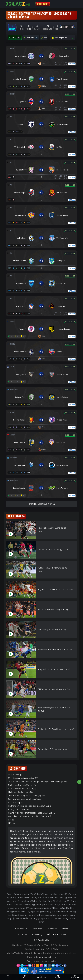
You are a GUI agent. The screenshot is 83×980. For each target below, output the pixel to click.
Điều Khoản (37, 929)
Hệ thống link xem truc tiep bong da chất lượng (29, 806)
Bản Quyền (22, 934)
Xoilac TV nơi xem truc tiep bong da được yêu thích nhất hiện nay (38, 782)
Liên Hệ (64, 929)
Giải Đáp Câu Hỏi (42, 940)
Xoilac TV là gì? (15, 775)
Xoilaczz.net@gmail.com (45, 957)
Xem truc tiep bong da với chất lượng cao (27, 796)
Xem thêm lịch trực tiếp (42, 504)
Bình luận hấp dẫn (16, 802)
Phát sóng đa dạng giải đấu (21, 792)
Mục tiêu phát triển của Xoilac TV (23, 778)
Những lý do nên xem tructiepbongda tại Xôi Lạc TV (32, 813)
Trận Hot (31, 38)
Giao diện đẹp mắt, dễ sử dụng (22, 789)
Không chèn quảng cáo (19, 809)
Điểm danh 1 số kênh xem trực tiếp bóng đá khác (30, 816)
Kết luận (12, 820)
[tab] (12, 27)
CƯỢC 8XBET (43, 4)
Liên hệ (11, 823)
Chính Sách (52, 929)
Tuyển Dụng (37, 934)
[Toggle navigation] (75, 4)
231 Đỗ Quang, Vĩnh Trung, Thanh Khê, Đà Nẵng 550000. (45, 945)
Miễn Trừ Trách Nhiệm (56, 934)
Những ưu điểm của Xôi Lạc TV (22, 785)
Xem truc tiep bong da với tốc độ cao (25, 799)
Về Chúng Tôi (21, 929)
